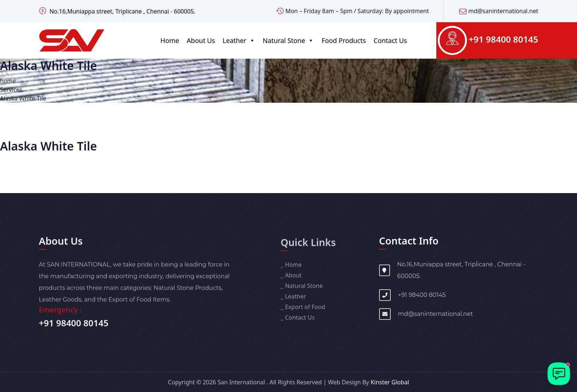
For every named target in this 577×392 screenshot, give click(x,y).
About (293, 278)
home (8, 81)
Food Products (344, 40)
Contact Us (390, 40)
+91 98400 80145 (504, 39)
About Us (201, 40)
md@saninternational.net (503, 11)
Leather (239, 40)
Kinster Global (390, 382)
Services (11, 90)
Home (170, 40)
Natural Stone (288, 40)
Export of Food (305, 310)
